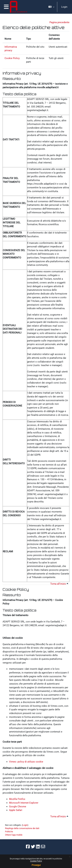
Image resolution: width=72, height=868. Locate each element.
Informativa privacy (22, 73)
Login (64, 7)
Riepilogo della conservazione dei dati (22, 828)
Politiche (9, 832)
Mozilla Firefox (17, 799)
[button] (51, 7)
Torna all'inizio (59, 584)
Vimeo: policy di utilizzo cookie (26, 762)
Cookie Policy (36, 861)
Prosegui (36, 865)
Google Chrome (18, 807)
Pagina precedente (59, 22)
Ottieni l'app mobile (14, 835)
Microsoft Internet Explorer (24, 803)
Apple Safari (16, 810)
